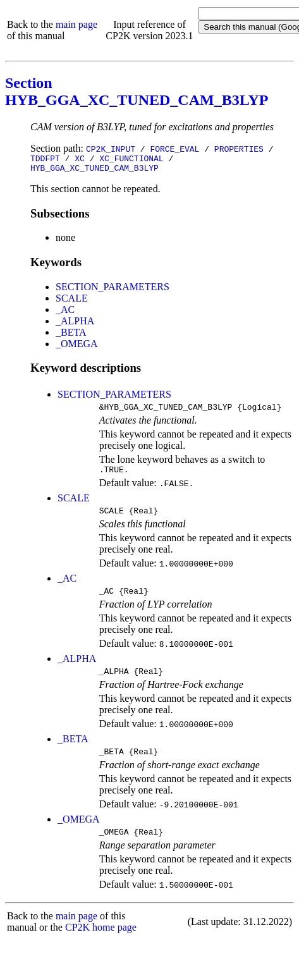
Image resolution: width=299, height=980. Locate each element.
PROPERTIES (239, 149)
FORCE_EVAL (174, 149)
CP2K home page (101, 944)
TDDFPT (45, 160)
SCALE (72, 302)
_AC (65, 313)
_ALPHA (75, 325)
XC (80, 160)
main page (76, 24)
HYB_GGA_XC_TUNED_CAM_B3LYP (95, 171)
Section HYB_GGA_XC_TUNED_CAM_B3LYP (137, 91)
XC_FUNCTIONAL (131, 160)
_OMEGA (77, 347)
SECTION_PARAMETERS (113, 291)
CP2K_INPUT (111, 149)
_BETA (71, 336)
